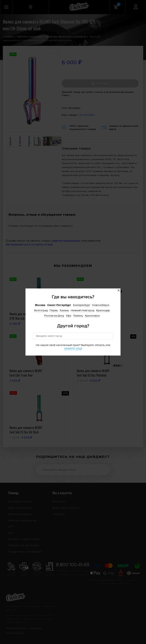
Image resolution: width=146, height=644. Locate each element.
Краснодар (103, 310)
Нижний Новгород (83, 310)
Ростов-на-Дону (54, 316)
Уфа (69, 316)
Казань (64, 310)
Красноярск (92, 316)
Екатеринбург (82, 305)
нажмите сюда (73, 348)
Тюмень (78, 316)
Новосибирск (101, 305)
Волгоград (41, 310)
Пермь (54, 310)
